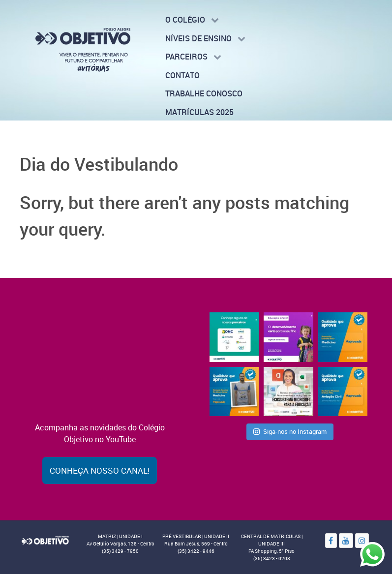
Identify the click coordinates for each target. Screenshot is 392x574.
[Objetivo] (45, 539)
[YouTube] (346, 540)
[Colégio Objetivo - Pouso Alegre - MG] (83, 49)
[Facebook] (331, 540)
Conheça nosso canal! (100, 470)
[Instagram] (362, 540)
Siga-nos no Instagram (290, 431)
